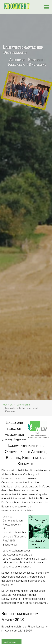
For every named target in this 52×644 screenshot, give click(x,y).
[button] (46, 7)
